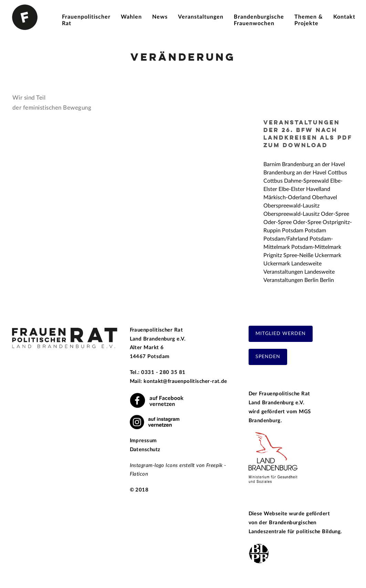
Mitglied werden (281, 334)
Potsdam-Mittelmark (316, 247)
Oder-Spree (335, 214)
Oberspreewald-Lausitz (291, 206)
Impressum (143, 441)
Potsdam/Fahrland (286, 239)
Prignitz (273, 255)
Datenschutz (145, 450)
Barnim (272, 164)
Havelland (318, 189)
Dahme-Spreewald (306, 181)
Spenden (268, 357)
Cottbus (337, 173)
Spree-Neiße (298, 255)
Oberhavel (325, 197)
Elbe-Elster (292, 189)
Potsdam (293, 231)
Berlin (311, 280)
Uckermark (328, 255)
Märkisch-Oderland (287, 197)
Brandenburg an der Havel (313, 164)
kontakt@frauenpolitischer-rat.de (185, 381)
